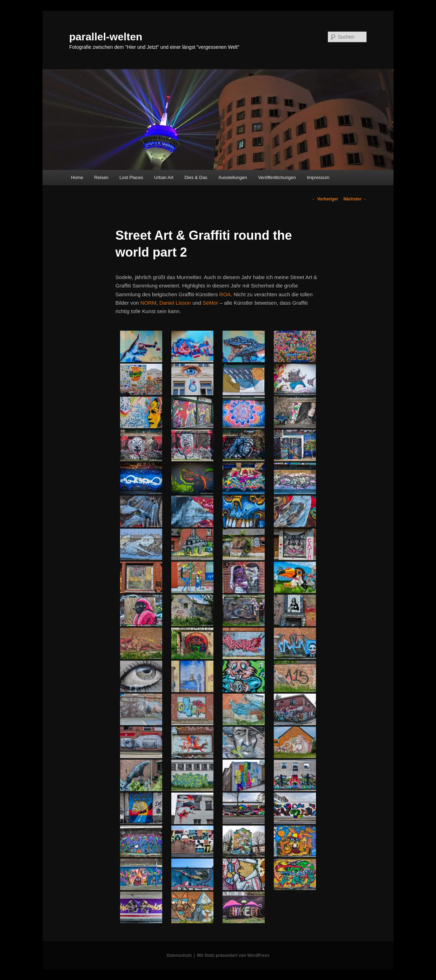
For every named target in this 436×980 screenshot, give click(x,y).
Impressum (318, 177)
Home (77, 177)
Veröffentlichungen (277, 177)
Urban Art (164, 177)
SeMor (210, 303)
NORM (148, 303)
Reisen (101, 177)
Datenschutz (179, 955)
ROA (225, 294)
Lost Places (131, 177)
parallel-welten (106, 37)
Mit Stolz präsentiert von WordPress (233, 955)
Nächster (355, 199)
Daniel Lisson (175, 303)
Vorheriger (325, 199)
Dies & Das (196, 177)
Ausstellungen (233, 177)
